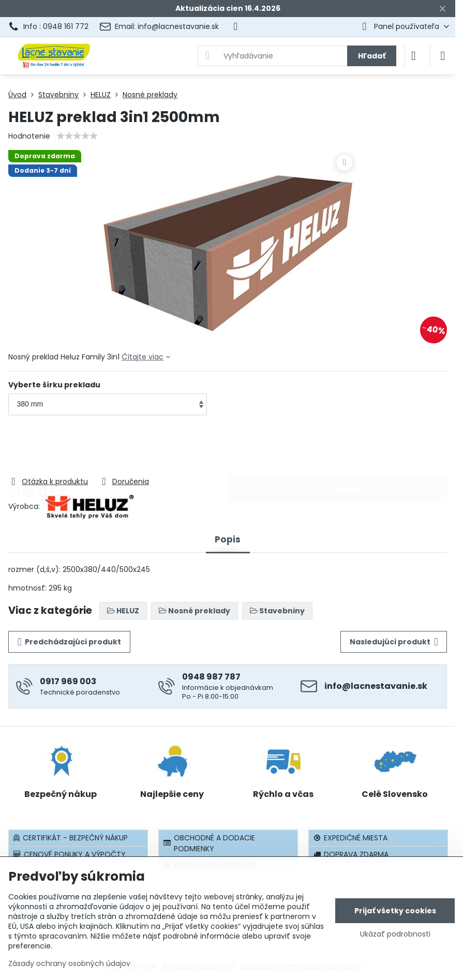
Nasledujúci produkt (394, 642)
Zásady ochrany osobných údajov (69, 963)
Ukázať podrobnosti (395, 934)
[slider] (77, 136)
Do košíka (338, 446)
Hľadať (372, 56)
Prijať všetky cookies (395, 911)
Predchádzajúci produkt (70, 642)
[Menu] (443, 56)
